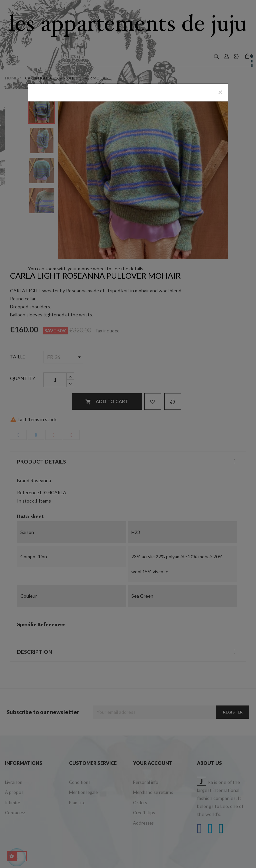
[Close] (220, 92)
